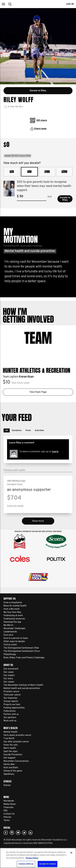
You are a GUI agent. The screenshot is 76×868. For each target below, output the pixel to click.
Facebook (6, 833)
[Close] (71, 853)
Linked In (30, 833)
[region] (38, 858)
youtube (18, 833)
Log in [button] (70, 4)
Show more (38, 521)
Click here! (12, 833)
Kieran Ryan (26, 377)
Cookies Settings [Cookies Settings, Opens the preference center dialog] (26, 864)
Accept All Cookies (47, 864)
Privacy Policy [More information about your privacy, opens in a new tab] (32, 858)
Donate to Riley (65, 199)
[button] (3, 4)
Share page (39, 129)
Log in (55, 452)
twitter (24, 833)
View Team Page (38, 392)
